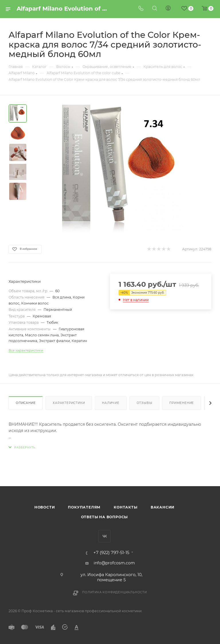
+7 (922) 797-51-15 (111, 553)
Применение (182, 403)
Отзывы (145, 403)
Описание (26, 403)
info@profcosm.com (114, 563)
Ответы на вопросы (105, 517)
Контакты (125, 507)
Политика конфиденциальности (115, 592)
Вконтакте (104, 536)
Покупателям (84, 507)
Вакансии (163, 507)
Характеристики (69, 403)
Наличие (111, 403)
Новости (45, 507)
